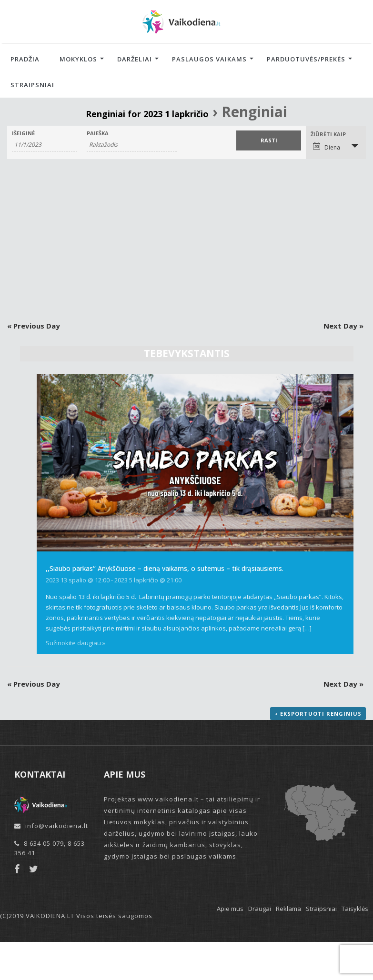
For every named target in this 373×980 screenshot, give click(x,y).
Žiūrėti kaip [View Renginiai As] (328, 134)
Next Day (343, 326)
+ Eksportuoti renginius (318, 714)
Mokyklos (78, 59)
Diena (327, 147)
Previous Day (34, 326)
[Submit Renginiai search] (269, 140)
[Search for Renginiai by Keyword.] (132, 145)
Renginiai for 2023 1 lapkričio (147, 114)
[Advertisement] (187, 240)
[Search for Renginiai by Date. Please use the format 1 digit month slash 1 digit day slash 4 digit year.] (45, 145)
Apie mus (230, 909)
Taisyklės (355, 909)
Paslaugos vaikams (209, 59)
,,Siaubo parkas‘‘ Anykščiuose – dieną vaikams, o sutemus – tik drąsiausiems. (165, 568)
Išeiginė (23, 133)
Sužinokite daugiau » (76, 643)
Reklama (288, 909)
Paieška (98, 133)
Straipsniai (32, 85)
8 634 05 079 (44, 843)
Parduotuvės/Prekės (306, 59)
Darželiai (135, 59)
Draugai (260, 909)
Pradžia (25, 59)
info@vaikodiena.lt (57, 826)
